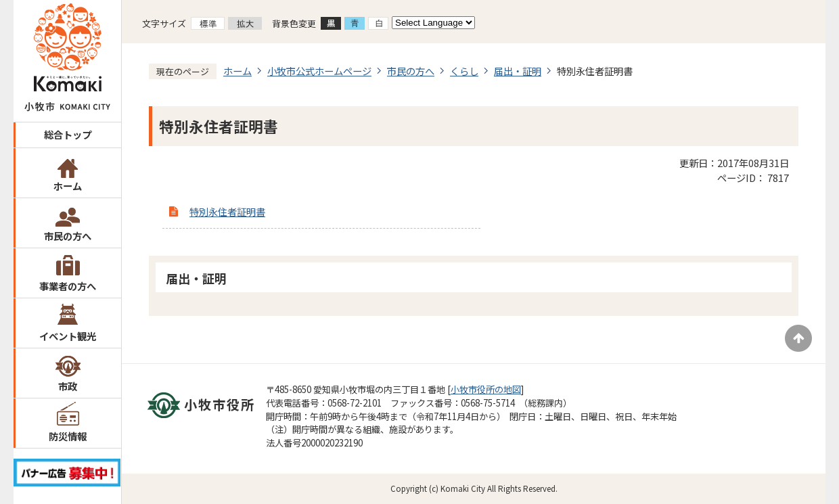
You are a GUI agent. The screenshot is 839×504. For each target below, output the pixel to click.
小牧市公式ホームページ (319, 71)
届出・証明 (518, 71)
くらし (464, 71)
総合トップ (68, 134)
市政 (68, 386)
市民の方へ (68, 236)
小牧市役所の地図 (486, 389)
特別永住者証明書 (227, 211)
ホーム (68, 186)
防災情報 (68, 436)
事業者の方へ (68, 286)
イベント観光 (68, 336)
